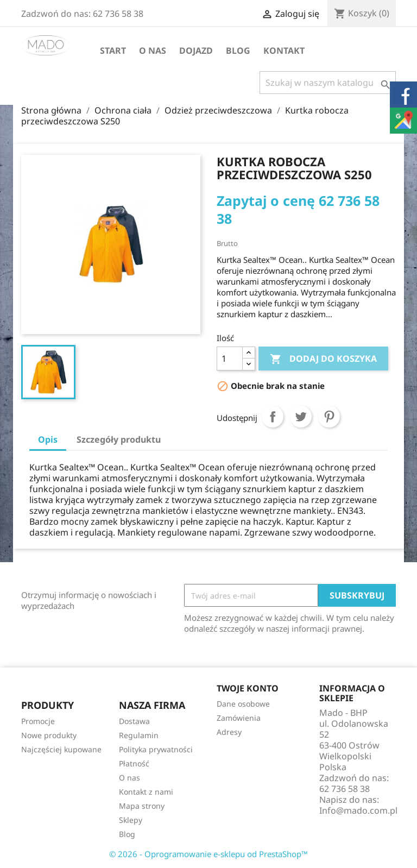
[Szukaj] (328, 83)
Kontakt (284, 51)
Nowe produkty (49, 735)
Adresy (229, 732)
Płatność (134, 763)
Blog (238, 51)
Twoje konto (248, 688)
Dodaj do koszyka (323, 359)
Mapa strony (142, 806)
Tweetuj (301, 417)
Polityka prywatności (156, 749)
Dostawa (134, 721)
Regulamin (139, 735)
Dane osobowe (243, 704)
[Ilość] (230, 358)
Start (113, 51)
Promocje (38, 721)
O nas (153, 51)
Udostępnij (273, 417)
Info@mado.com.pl (358, 810)
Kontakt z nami (146, 792)
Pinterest (329, 417)
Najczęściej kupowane (61, 749)
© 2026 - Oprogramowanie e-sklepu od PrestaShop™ (208, 854)
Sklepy (131, 820)
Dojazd (196, 51)
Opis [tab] (48, 439)
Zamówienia (239, 718)
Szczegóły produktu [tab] (119, 439)
